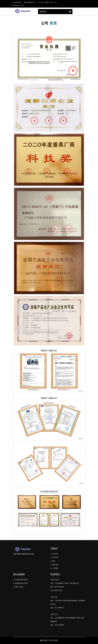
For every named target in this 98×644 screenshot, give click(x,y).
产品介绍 (54, 557)
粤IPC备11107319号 (49, 640)
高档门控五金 (18, 587)
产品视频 (54, 568)
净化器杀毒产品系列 (20, 580)
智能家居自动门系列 (20, 583)
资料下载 (54, 565)
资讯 (53, 561)
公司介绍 (54, 554)
